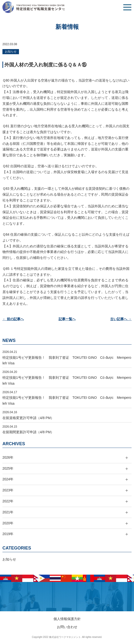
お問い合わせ (67, 627)
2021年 (8, 512)
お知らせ (11, 52)
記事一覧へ (67, 319)
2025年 (8, 468)
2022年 (8, 501)
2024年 (8, 479)
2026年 (8, 457)
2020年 (8, 523)
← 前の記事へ (13, 319)
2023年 (8, 490)
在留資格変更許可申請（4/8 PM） (28, 418)
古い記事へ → (121, 319)
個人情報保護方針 (67, 619)
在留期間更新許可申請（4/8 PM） (28, 432)
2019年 (8, 534)
